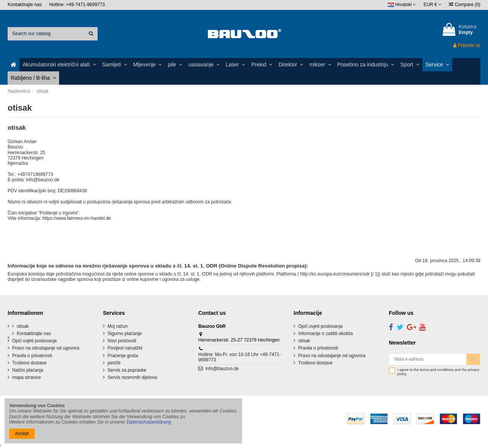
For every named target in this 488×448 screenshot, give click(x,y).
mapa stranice (26, 377)
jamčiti (114, 363)
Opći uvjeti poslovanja (35, 341)
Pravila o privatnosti (32, 356)
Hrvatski (402, 5)
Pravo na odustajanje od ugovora (46, 348)
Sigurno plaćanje (124, 334)
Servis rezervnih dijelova (132, 377)
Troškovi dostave (29, 363)
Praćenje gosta (123, 356)
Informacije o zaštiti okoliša (325, 334)
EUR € (433, 5)
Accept (22, 433)
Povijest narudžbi (125, 348)
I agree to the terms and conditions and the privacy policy (438, 372)
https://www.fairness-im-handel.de (77, 218)
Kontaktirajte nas (25, 5)
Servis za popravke (127, 370)
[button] (59, 65)
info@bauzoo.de (222, 369)
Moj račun (118, 326)
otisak (23, 326)
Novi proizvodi (122, 341)
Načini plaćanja (28, 370)
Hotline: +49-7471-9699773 (78, 5)
